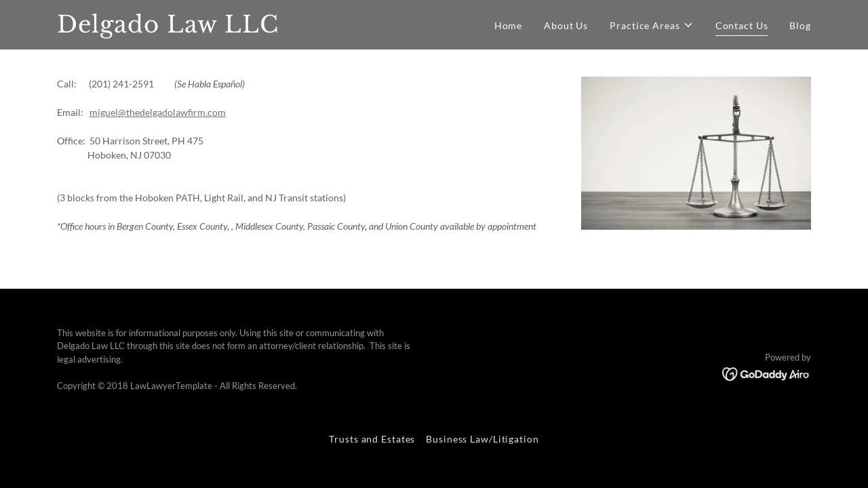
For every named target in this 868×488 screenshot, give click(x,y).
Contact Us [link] (742, 25)
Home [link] (509, 25)
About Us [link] (566, 25)
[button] (651, 25)
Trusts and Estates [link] (372, 439)
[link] (189, 29)
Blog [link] (800, 25)
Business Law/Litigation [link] (482, 439)
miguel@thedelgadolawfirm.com (158, 112)
